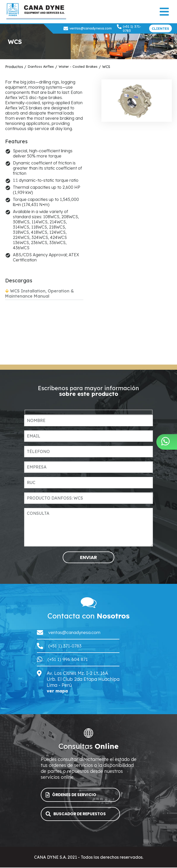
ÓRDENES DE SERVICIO (73, 795)
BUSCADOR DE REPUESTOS (78, 814)
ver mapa (58, 691)
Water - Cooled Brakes (79, 67)
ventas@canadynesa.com (88, 28)
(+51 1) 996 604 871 (68, 659)
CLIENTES (160, 29)
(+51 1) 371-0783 (129, 28)
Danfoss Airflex (41, 67)
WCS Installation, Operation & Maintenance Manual (39, 293)
